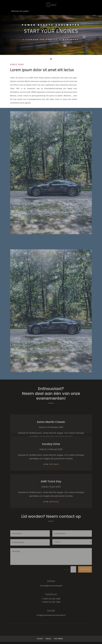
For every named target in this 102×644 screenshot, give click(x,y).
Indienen (85, 569)
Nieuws (48, 639)
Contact (40, 639)
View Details (51, 464)
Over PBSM (58, 639)
